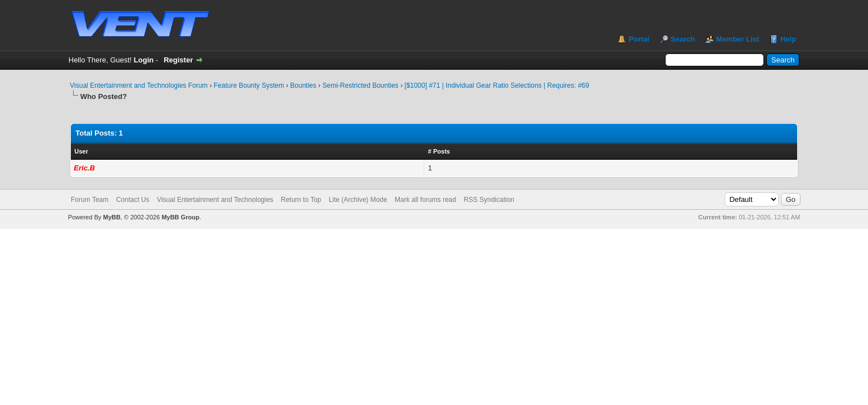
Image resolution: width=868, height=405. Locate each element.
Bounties (303, 85)
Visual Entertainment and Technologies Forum (139, 85)
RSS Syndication (489, 200)
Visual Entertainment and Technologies (215, 200)
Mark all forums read (425, 200)
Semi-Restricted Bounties (360, 85)
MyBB (112, 217)
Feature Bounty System (249, 85)
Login (144, 60)
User (81, 151)
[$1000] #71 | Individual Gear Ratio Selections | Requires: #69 (497, 85)
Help (788, 39)
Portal (639, 39)
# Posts (439, 151)
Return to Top (301, 200)
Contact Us (132, 200)
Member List (738, 39)
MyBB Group (180, 217)
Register (178, 60)
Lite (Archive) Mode (358, 200)
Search (683, 39)
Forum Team (90, 200)
